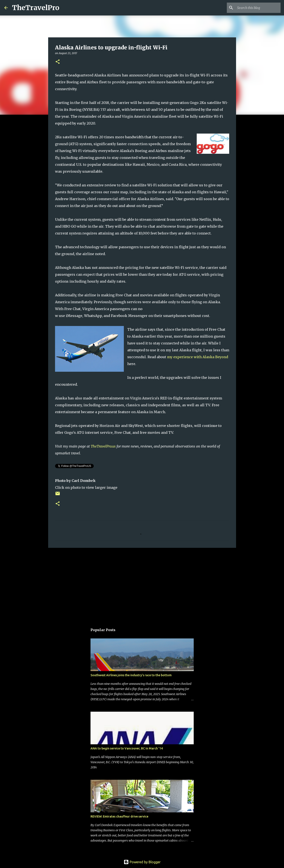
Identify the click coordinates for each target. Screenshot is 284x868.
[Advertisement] (142, 584)
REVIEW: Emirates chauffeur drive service (119, 816)
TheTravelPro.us (103, 446)
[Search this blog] (258, 8)
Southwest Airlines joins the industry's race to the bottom (131, 675)
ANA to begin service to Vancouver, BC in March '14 (127, 748)
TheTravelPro (36, 8)
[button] (58, 62)
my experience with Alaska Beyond (198, 357)
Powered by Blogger (142, 862)
